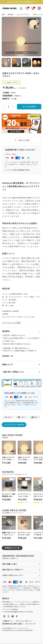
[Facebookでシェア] (21, 417)
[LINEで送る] (34, 417)
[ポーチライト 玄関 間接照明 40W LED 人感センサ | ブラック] (9, 488)
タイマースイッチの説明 (11, 323)
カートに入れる (29, 107)
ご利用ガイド (7, 621)
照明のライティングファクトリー (18, 628)
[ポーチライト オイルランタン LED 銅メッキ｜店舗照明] (25, 526)
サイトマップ (30, 624)
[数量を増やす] (13, 107)
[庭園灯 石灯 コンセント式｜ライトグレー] (9, 526)
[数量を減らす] (5, 107)
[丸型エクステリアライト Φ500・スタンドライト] (9, 451)
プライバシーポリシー (24, 621)
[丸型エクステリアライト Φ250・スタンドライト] (25, 451)
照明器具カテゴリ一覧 (12, 548)
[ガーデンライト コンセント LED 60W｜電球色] (25, 488)
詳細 (14, 93)
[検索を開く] (21, 8)
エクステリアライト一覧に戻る (14, 425)
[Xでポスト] (8, 417)
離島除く (18, 96)
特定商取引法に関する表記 (12, 624)
